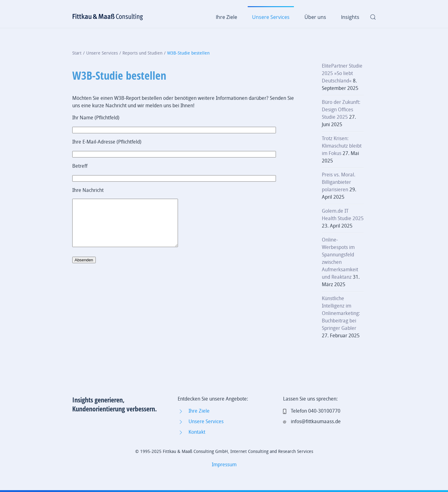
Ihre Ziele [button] (226, 17)
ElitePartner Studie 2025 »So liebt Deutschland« (342, 73)
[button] (373, 17)
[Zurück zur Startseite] (108, 17)
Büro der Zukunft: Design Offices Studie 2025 (341, 110)
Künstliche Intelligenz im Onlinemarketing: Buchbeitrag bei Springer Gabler (341, 313)
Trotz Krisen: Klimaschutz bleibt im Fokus (342, 146)
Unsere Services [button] (271, 17)
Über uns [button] (315, 17)
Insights (350, 17)
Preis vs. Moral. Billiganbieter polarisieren (339, 182)
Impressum (224, 465)
